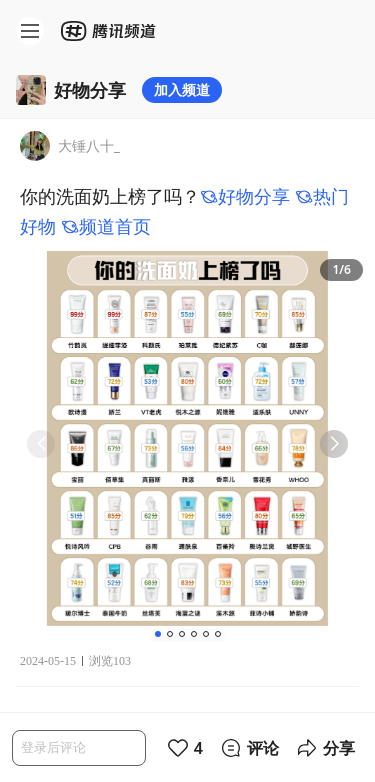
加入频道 (182, 89)
